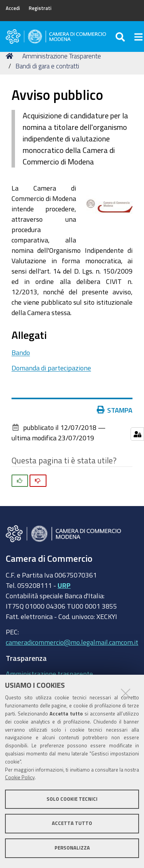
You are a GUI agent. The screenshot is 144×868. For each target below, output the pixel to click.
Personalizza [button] (72, 848)
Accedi (13, 8)
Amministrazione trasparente (49, 674)
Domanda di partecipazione (51, 368)
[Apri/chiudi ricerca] (121, 37)
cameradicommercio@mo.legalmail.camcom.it (72, 642)
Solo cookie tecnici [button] (72, 799)
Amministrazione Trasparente (62, 56)
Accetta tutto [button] (72, 823)
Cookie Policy (20, 778)
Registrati (40, 8)
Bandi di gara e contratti (47, 66)
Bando (21, 352)
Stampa (116, 410)
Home (11, 56)
